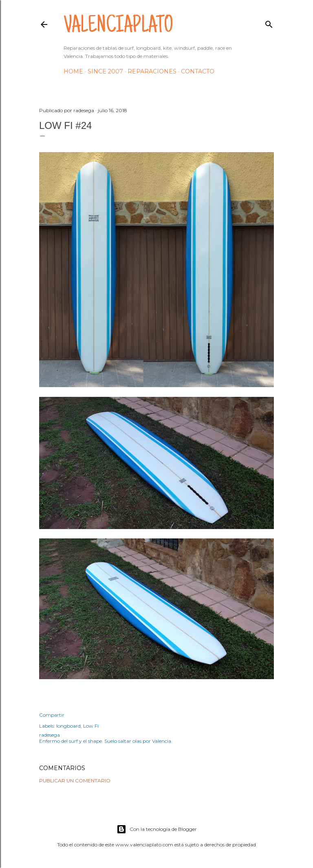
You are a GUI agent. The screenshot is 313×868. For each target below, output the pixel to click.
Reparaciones (152, 71)
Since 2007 (105, 71)
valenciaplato (118, 27)
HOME (73, 71)
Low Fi (91, 726)
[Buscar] (269, 23)
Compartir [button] (52, 715)
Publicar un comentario (75, 781)
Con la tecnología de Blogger (157, 829)
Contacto (198, 71)
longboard (68, 726)
